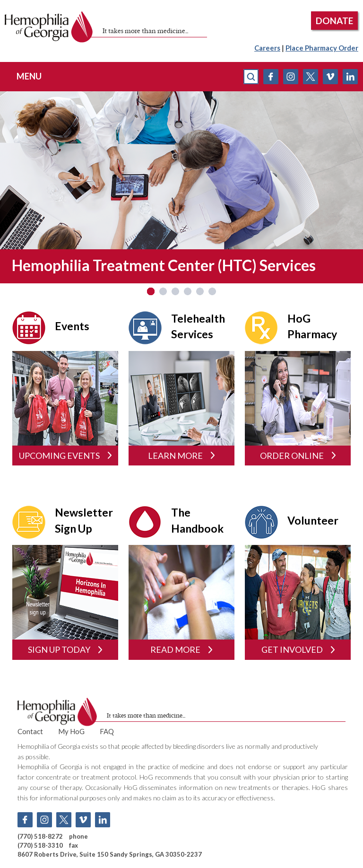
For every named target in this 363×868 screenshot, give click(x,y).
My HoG (71, 731)
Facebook (271, 77)
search (251, 77)
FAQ (107, 731)
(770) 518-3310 (40, 845)
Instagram (291, 77)
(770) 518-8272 (40, 836)
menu (29, 76)
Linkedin (350, 77)
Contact (30, 731)
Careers (267, 48)
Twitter (311, 77)
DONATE (334, 21)
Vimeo (330, 77)
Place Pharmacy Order (322, 48)
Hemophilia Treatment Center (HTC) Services (164, 265)
